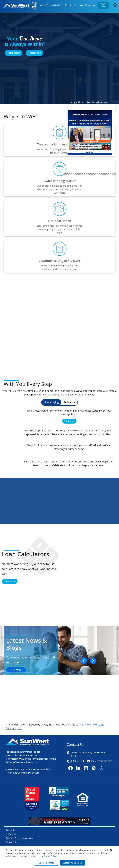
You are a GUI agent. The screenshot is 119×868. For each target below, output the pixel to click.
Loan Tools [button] (55, 5)
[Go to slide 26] (82, 174)
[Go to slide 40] (113, 174)
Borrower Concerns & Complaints (21, 838)
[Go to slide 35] (102, 174)
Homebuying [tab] (51, 402)
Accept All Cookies (73, 863)
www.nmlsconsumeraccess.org (22, 755)
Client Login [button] (70, 5)
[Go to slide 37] (106, 174)
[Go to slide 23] (76, 174)
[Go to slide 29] (89, 174)
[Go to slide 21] (71, 174)
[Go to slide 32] (95, 174)
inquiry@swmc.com (102, 761)
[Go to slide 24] (78, 174)
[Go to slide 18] (65, 174)
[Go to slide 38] (108, 174)
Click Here (19, 769)
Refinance (34, 53)
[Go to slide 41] (115, 174)
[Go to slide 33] (97, 174)
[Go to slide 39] (110, 174)
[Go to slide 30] (91, 174)
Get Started (69, 421)
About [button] (43, 5)
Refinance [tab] (69, 402)
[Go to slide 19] (67, 174)
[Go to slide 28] (87, 174)
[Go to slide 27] (84, 174)
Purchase (13, 53)
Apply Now (103, 5)
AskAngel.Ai (11, 834)
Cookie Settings (46, 863)
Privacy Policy (50, 856)
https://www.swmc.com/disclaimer (29, 759)
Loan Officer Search (88, 5)
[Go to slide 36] (104, 174)
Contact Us (11, 830)
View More (10, 581)
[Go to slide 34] (100, 174)
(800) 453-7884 (78, 761)
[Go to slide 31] (93, 174)
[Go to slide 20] (69, 174)
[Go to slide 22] (74, 174)
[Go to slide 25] (80, 174)
